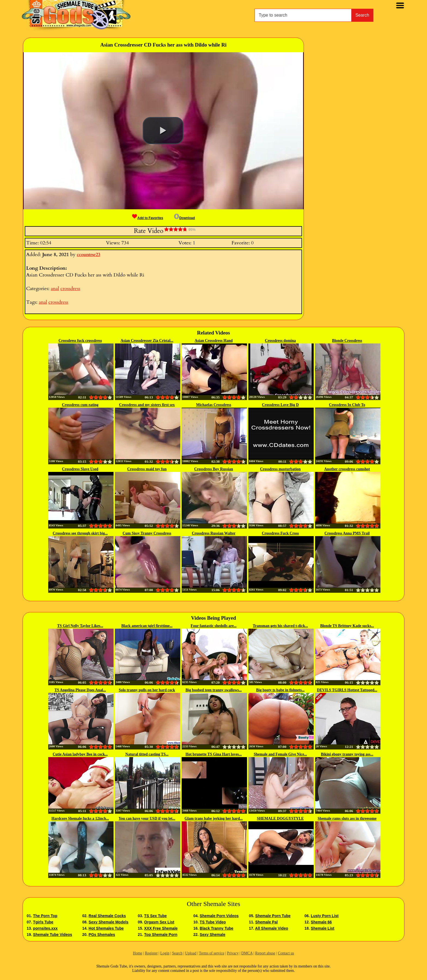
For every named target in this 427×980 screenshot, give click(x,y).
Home (138, 953)
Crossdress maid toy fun (147, 469)
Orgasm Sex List (159, 922)
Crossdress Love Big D (280, 405)
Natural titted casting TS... (147, 754)
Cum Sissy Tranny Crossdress (147, 533)
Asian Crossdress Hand (214, 341)
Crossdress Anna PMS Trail (347, 533)
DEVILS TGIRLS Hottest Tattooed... (347, 690)
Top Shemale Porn (161, 935)
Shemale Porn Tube (273, 916)
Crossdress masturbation (280, 469)
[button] (163, 131)
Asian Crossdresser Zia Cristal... (147, 341)
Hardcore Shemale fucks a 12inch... (80, 818)
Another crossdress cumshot (347, 469)
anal (55, 289)
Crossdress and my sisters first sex (147, 405)
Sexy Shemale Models (108, 922)
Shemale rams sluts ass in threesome (347, 818)
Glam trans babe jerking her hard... (214, 818)
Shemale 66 (321, 922)
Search (362, 15)
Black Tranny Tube (216, 928)
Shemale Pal (266, 922)
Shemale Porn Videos (219, 916)
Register (151, 953)
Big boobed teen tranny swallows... (214, 690)
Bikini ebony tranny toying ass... (347, 754)
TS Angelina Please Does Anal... (80, 690)
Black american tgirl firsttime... (147, 626)
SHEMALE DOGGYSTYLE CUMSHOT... (280, 819)
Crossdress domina (280, 341)
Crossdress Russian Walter (213, 533)
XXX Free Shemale (161, 928)
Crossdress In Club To (347, 405)
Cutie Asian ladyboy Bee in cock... (80, 754)
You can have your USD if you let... (147, 818)
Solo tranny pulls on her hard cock (147, 690)
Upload (191, 953)
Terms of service (212, 953)
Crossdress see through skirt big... (80, 533)
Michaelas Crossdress (214, 405)
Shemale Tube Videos (52, 935)
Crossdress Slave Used (80, 469)
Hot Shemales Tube (106, 928)
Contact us (286, 953)
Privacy (233, 953)
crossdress (70, 289)
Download (184, 218)
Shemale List (322, 928)
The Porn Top (45, 916)
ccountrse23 (89, 255)
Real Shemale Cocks (107, 916)
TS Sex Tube (155, 916)
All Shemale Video (272, 928)
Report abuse (265, 953)
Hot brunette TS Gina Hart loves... (214, 754)
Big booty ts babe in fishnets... (280, 690)
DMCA (247, 953)
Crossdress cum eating (80, 405)
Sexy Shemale (212, 935)
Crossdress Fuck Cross (280, 533)
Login (165, 953)
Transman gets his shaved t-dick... (280, 626)
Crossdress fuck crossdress (80, 341)
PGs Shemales (102, 935)
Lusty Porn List (325, 916)
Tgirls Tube (43, 922)
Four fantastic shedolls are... (213, 626)
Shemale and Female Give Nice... (280, 754)
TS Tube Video (213, 922)
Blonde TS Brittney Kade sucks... (347, 626)
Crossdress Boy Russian (214, 469)
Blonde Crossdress (347, 341)
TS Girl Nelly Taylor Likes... (80, 626)
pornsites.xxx (45, 928)
